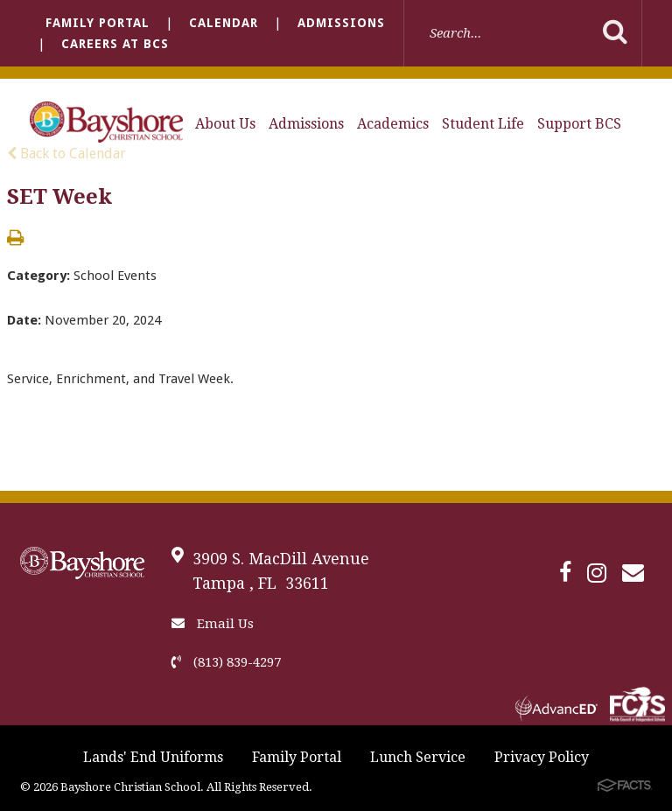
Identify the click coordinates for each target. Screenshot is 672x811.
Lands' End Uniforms (153, 757)
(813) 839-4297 (226, 662)
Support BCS (579, 124)
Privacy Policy (542, 757)
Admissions (341, 23)
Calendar (224, 23)
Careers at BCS (115, 44)
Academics (393, 124)
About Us (225, 124)
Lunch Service (418, 757)
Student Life (483, 124)
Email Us (213, 624)
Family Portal (98, 23)
